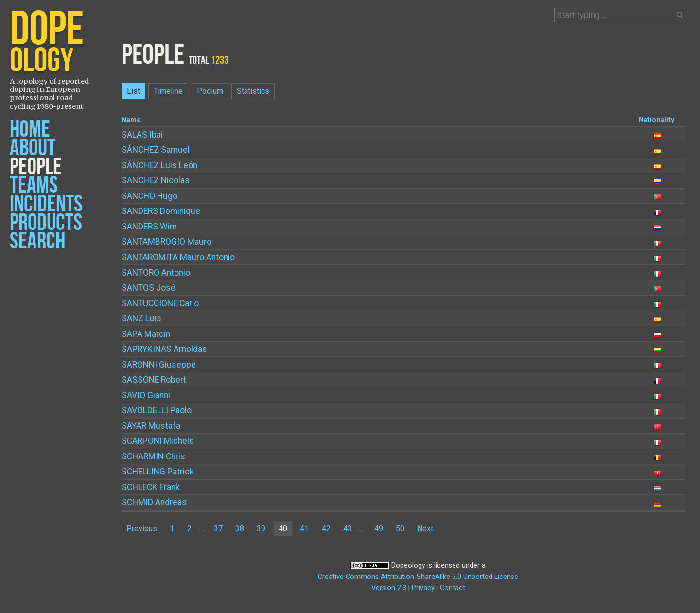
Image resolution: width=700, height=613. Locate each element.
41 (304, 529)
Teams (34, 185)
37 (218, 529)
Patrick (158, 472)
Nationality (656, 120)
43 (348, 529)
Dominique (161, 211)
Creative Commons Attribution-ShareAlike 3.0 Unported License (418, 577)
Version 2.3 (389, 588)
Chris (153, 456)
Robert (154, 380)
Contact (453, 588)
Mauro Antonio (178, 257)
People (36, 167)
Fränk (151, 487)
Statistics (253, 91)
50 (400, 529)
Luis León (159, 165)
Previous (142, 529)
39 (261, 529)
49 (379, 529)
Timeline (168, 91)
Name (131, 120)
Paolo (157, 410)
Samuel (156, 150)
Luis (141, 318)
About (33, 148)
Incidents (46, 204)
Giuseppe (159, 365)
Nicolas (156, 180)
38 (240, 529)
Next (425, 529)
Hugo (149, 196)
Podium (210, 91)
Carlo (160, 303)
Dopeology (408, 566)
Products (46, 223)
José (149, 288)
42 (326, 529)
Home (30, 130)
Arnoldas (164, 349)
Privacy (423, 588)
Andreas (154, 502)
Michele (158, 441)
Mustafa (151, 426)
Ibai (142, 135)
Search (37, 241)
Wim (149, 227)
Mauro (166, 242)
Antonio (156, 273)
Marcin (146, 334)
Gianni (146, 395)
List (133, 91)
